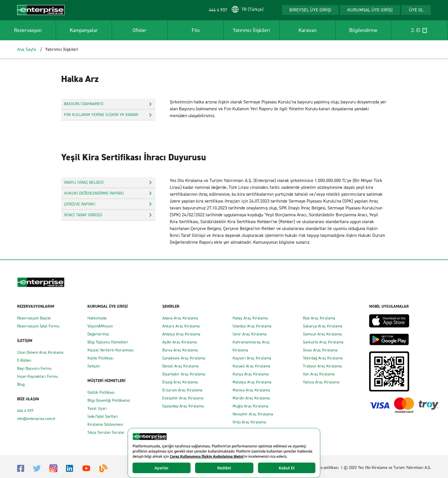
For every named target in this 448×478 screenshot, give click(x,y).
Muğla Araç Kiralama (250, 406)
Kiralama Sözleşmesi (105, 424)
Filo (196, 30)
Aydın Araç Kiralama (180, 342)
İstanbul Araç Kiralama (252, 326)
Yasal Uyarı (97, 408)
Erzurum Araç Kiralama (182, 390)
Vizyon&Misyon (100, 326)
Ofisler (140, 30)
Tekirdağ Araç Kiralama (323, 358)
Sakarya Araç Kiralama (323, 326)
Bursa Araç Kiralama (180, 350)
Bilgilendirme (363, 30)
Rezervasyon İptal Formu (38, 326)
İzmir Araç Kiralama (250, 334)
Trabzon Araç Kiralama (322, 366)
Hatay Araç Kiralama (250, 318)
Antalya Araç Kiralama (181, 334)
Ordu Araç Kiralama (249, 422)
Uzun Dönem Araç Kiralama (40, 352)
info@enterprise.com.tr (36, 419)
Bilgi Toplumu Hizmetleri (108, 342)
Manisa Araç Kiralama (251, 390)
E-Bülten (24, 360)
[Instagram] (53, 468)
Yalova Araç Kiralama (321, 382)
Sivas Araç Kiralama (320, 350)
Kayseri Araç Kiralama (252, 358)
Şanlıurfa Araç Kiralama (323, 342)
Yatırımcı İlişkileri (251, 30)
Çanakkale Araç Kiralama (184, 358)
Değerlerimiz (98, 334)
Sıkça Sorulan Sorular (106, 432)
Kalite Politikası (100, 358)
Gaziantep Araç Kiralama (183, 406)
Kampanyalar (84, 30)
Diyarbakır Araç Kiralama (184, 374)
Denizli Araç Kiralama (180, 366)
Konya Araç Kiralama (251, 374)
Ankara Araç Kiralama (181, 326)
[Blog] (103, 468)
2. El (419, 30)
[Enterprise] (41, 10)
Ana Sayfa (27, 49)
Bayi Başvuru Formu (34, 368)
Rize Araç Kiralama (319, 318)
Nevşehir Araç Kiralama (253, 414)
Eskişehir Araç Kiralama (183, 398)
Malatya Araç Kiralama (252, 382)
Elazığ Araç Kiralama (180, 382)
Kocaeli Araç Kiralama (251, 366)
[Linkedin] (70, 468)
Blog (21, 384)
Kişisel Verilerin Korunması (111, 350)
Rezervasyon (28, 30)
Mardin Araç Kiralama (251, 398)
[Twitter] (37, 468)
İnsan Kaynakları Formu (37, 376)
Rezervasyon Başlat (34, 318)
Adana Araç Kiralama (180, 318)
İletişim (94, 366)
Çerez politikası (326, 468)
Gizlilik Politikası (101, 392)
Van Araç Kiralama (319, 374)
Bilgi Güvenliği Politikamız (109, 400)
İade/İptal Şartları (103, 416)
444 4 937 (25, 411)
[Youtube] (86, 468)
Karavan (308, 30)
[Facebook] (21, 468)
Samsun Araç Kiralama (322, 334)
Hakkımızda (97, 318)
